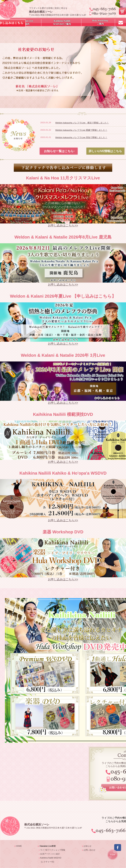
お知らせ (87, 846)
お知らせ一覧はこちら (59, 151)
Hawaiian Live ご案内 (26, 23)
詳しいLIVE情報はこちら (105, 151)
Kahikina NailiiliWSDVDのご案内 (62, 23)
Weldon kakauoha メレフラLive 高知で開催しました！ (81, 137)
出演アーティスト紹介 (50, 854)
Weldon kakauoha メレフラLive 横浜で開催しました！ (82, 123)
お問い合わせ (89, 850)
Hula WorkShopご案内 (100, 22)
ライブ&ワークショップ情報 (53, 850)
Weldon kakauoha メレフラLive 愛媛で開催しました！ (81, 130)
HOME (19, 846)
